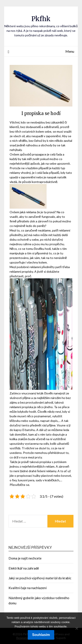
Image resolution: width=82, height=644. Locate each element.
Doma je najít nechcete (25, 558)
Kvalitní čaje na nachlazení (28, 588)
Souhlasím (41, 635)
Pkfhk (41, 19)
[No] (77, 628)
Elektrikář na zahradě (24, 568)
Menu (70, 51)
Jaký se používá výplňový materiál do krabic (40, 578)
